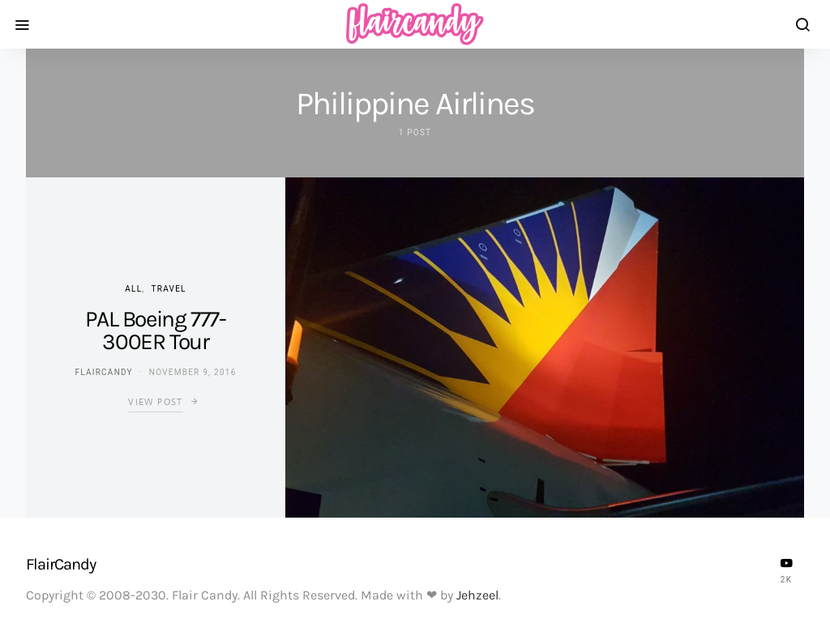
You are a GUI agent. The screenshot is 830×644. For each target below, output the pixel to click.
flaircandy (103, 372)
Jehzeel (477, 595)
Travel (169, 289)
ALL (133, 289)
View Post (155, 402)
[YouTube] (786, 570)
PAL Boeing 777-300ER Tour (155, 330)
